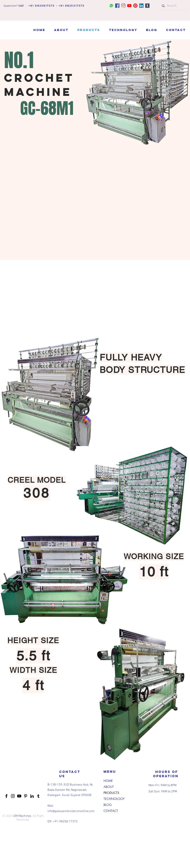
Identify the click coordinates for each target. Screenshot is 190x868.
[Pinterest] (135, 6)
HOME (108, 781)
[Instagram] (123, 6)
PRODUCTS (111, 793)
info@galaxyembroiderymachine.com (71, 811)
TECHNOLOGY (114, 799)
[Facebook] (117, 6)
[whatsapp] (111, 6)
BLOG (108, 805)
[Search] (174, 6)
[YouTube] (129, 6)
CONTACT (111, 811)
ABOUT (109, 787)
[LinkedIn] (141, 6)
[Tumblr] (147, 6)
